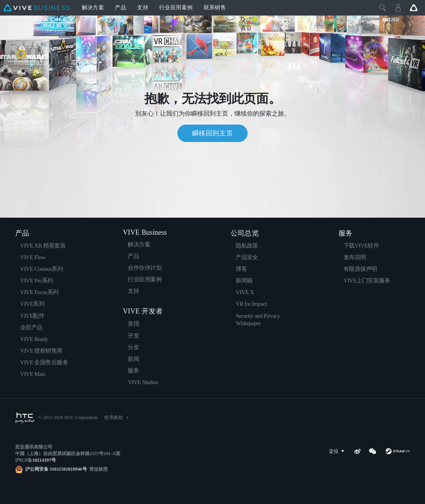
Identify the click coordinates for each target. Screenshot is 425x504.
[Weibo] (357, 451)
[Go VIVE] (414, 8)
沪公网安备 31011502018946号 (56, 469)
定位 (338, 451)
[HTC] (25, 418)
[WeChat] (373, 451)
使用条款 (113, 417)
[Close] (383, 8)
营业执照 (97, 469)
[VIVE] (36, 8)
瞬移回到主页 (213, 133)
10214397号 (44, 460)
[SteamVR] (397, 451)
